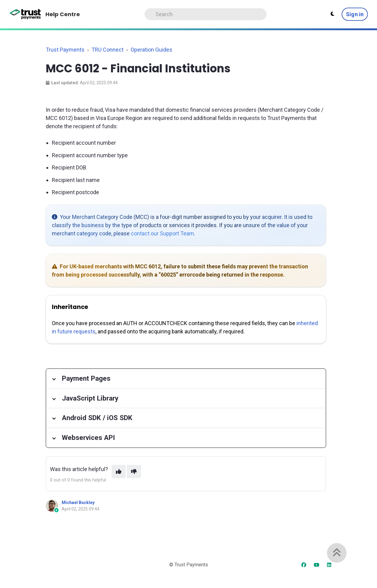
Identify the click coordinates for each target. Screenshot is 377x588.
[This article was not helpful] (134, 472)
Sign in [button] (355, 14)
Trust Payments (65, 50)
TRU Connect (108, 50)
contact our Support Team (162, 233)
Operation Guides (151, 50)
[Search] (206, 14)
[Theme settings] (332, 14)
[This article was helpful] (119, 472)
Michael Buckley (78, 503)
